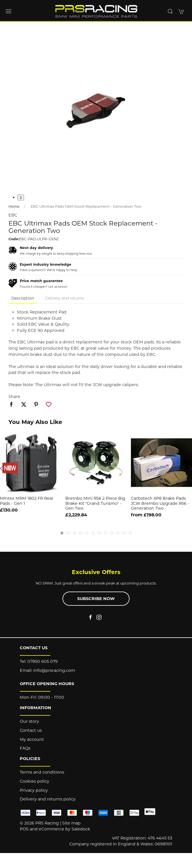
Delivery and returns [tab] (65, 298)
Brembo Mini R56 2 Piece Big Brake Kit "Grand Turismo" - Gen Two (95, 504)
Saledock (81, 829)
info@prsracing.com (54, 670)
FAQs (25, 748)
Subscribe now (96, 599)
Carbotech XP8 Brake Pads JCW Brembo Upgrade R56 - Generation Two (160, 504)
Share (14, 397)
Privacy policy (34, 790)
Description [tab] (23, 298)
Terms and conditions (42, 772)
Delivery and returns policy (48, 799)
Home (14, 206)
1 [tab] (21, 197)
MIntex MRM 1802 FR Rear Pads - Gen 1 (27, 501)
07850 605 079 (43, 661)
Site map (71, 823)
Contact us (31, 730)
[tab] (62, 533)
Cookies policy (34, 781)
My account (32, 739)
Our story (29, 721)
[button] (8, 11)
